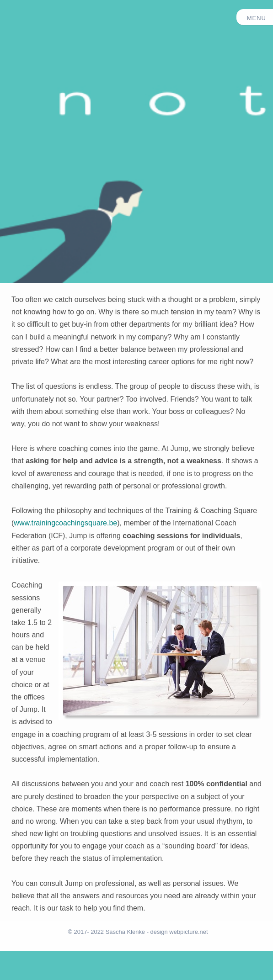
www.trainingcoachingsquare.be (65, 523)
